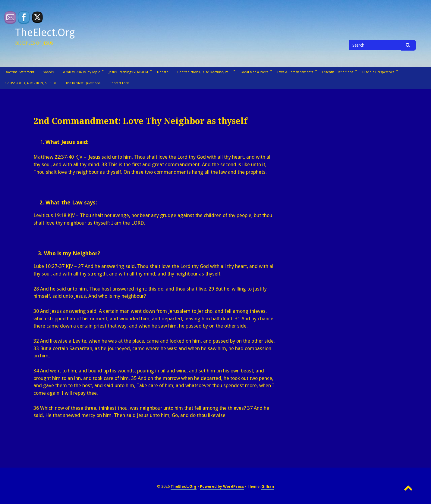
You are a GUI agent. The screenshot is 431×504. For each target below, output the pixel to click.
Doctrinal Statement (19, 72)
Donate (163, 72)
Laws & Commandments (295, 72)
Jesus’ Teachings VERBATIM (128, 72)
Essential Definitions (338, 72)
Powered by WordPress (222, 486)
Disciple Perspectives (378, 72)
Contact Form (120, 83)
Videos (49, 72)
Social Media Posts (254, 72)
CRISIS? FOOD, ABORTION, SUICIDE (31, 83)
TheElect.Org (45, 33)
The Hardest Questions (83, 83)
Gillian (268, 486)
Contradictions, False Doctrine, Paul (204, 72)
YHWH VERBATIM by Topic (81, 72)
